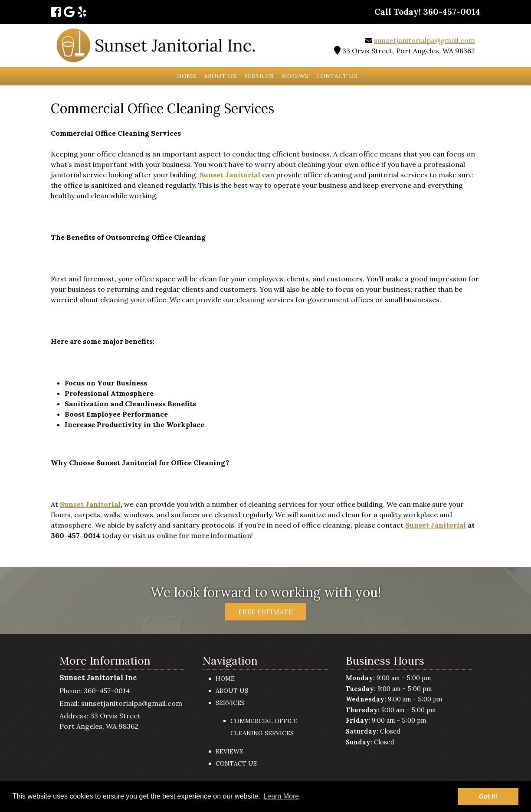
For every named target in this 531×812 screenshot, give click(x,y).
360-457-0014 (107, 691)
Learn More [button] (281, 796)
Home (187, 76)
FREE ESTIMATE (265, 612)
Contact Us (337, 76)
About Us (220, 76)
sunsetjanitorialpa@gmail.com (424, 40)
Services (259, 76)
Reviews (295, 76)
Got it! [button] (488, 796)
